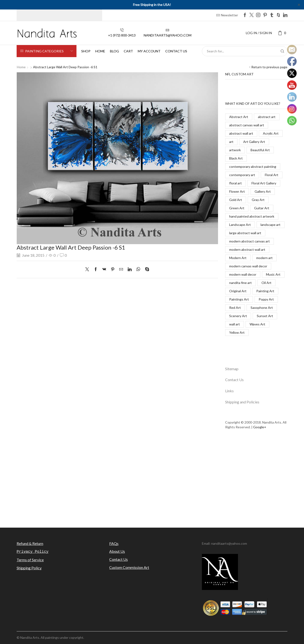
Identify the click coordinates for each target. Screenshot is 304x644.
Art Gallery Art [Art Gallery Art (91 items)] (254, 142)
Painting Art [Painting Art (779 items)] (265, 291)
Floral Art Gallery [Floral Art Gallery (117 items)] (264, 183)
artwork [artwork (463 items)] (235, 150)
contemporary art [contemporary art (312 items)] (242, 175)
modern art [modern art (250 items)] (264, 258)
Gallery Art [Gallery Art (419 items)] (263, 191)
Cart (128, 51)
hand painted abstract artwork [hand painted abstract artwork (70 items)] (252, 216)
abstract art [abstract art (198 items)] (267, 117)
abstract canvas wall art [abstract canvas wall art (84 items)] (247, 125)
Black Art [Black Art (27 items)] (236, 158)
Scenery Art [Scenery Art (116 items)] (238, 316)
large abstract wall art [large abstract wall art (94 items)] (245, 233)
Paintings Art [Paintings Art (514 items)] (239, 299)
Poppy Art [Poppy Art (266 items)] (266, 299)
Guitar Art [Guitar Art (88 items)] (262, 208)
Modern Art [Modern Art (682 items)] (238, 258)
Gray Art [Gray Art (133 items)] (258, 200)
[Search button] (282, 51)
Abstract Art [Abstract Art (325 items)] (239, 117)
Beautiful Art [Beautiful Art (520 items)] (260, 150)
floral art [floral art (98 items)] (235, 183)
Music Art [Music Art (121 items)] (273, 274)
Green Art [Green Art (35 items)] (237, 208)
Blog (114, 51)
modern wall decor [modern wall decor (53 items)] (243, 274)
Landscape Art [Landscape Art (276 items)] (240, 225)
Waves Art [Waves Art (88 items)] (257, 324)
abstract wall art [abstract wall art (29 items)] (241, 133)
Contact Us (234, 380)
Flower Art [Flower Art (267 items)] (237, 191)
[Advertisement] (152, 481)
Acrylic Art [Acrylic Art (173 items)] (271, 133)
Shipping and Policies (242, 402)
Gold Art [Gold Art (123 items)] (236, 200)
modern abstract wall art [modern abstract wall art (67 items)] (247, 249)
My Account (149, 51)
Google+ (260, 427)
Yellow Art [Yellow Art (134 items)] (237, 332)
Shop (86, 51)
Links (229, 391)
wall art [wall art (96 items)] (235, 324)
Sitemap (232, 369)
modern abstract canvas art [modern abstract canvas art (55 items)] (249, 241)
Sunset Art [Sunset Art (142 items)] (265, 316)
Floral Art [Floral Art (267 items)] (272, 175)
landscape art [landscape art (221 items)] (271, 225)
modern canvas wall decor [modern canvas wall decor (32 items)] (248, 266)
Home (100, 51)
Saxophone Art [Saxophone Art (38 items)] (262, 308)
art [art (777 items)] (231, 142)
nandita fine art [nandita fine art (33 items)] (240, 283)
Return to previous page (269, 67)
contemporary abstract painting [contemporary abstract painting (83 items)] (253, 167)
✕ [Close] (299, 5)
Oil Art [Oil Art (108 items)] (266, 283)
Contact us (176, 51)
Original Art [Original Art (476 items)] (238, 291)
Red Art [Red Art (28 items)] (235, 308)
